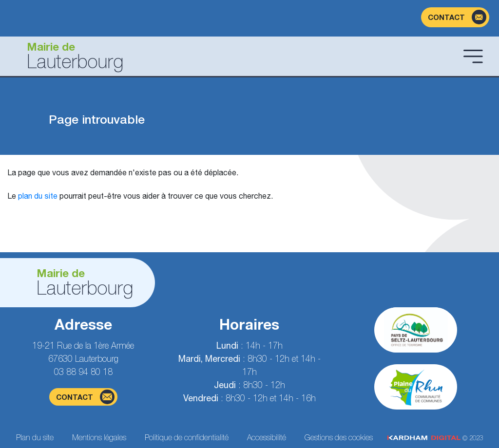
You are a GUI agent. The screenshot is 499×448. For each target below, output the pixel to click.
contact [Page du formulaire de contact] (85, 397)
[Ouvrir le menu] (473, 56)
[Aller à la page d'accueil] (233, 56)
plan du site (38, 196)
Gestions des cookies (339, 437)
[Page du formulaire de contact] (455, 17)
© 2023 (435, 438)
